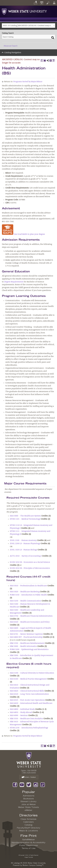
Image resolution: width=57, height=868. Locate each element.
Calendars (28, 822)
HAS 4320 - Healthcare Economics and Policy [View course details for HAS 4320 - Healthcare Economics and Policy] (30, 622)
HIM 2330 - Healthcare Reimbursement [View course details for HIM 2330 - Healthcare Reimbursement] (27, 643)
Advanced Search (11, 46)
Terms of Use (29, 848)
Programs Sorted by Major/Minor (28, 82)
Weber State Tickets (28, 807)
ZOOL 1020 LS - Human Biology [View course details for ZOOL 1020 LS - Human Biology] (23, 550)
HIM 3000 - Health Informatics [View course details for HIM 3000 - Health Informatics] (23, 646)
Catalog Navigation (13, 53)
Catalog (28, 825)
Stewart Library (28, 802)
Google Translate (29, 857)
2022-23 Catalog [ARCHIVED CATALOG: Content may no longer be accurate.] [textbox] (29, 26)
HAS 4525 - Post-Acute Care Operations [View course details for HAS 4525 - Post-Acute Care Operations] (27, 700)
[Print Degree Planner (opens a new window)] (42, 60)
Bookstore (28, 799)
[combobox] (28, 26)
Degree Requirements (14, 282)
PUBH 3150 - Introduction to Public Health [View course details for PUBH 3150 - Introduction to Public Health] (28, 595)
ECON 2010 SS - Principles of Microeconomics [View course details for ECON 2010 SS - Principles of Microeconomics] (30, 568)
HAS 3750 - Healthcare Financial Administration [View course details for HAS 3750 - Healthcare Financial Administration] (31, 616)
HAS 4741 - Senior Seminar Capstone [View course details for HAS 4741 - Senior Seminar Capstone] (26, 634)
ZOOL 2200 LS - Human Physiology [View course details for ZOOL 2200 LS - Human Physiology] (25, 544)
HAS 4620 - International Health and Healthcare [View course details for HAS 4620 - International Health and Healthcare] (31, 703)
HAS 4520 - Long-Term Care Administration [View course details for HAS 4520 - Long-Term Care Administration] (29, 694)
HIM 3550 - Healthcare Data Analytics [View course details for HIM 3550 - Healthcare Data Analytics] (26, 719)
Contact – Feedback (29, 777)
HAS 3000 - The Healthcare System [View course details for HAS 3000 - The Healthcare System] (25, 516)
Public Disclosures (29, 845)
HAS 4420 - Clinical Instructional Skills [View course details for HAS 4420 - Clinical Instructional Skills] (27, 691)
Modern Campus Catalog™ (33, 865)
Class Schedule (28, 819)
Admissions (29, 796)
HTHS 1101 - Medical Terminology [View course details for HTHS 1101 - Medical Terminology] (25, 519)
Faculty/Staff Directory (29, 828)
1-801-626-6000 (29, 773)
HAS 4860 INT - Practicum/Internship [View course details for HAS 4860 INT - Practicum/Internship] (26, 637)
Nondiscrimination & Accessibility (28, 843)
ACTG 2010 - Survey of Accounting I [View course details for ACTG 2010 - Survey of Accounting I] (26, 556)
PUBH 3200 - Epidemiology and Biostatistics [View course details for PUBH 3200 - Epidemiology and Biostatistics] (29, 650)
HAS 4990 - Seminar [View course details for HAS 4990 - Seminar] (19, 716)
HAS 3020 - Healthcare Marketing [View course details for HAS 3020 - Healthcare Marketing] (25, 592)
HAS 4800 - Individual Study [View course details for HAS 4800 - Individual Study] (22, 709)
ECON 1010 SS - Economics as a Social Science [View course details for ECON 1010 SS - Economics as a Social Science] (30, 562)
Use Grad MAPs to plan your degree (23, 234)
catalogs (17, 863)
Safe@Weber (29, 840)
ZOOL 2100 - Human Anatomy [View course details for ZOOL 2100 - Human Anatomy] (23, 540)
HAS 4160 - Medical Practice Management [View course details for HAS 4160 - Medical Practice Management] (28, 679)
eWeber (28, 810)
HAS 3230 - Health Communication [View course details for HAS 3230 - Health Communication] (25, 601)
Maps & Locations (29, 831)
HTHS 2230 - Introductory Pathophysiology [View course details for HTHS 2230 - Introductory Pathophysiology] (29, 728)
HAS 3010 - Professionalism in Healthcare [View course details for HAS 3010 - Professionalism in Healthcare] (28, 586)
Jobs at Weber (29, 804)
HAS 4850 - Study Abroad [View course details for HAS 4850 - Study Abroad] (21, 712)
